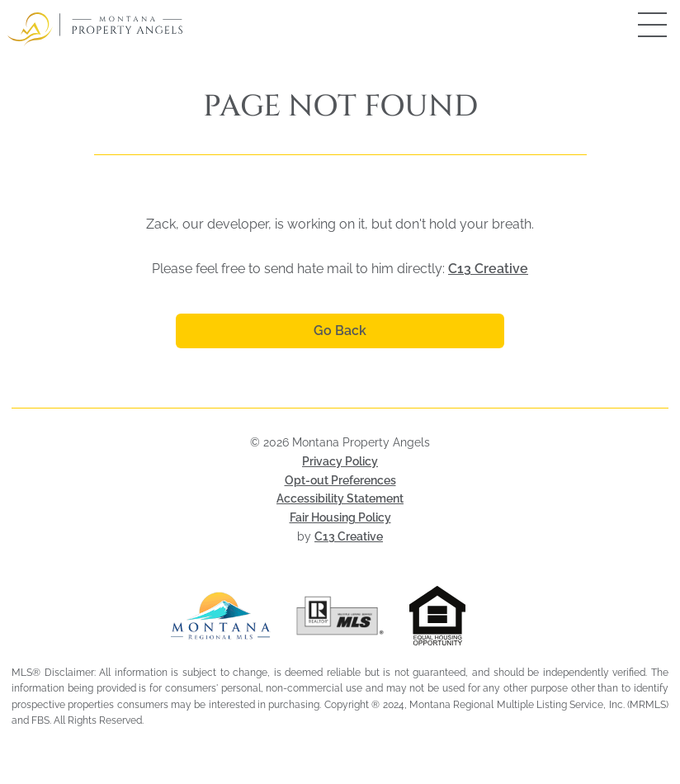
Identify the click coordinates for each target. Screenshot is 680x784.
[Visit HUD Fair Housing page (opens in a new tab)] (459, 616)
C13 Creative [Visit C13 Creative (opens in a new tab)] (349, 536)
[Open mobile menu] (635, 25)
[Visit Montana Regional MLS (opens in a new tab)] (221, 616)
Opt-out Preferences (340, 480)
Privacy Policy (340, 461)
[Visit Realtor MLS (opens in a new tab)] (340, 616)
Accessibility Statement (340, 498)
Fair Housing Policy (340, 517)
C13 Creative (488, 269)
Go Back (340, 331)
